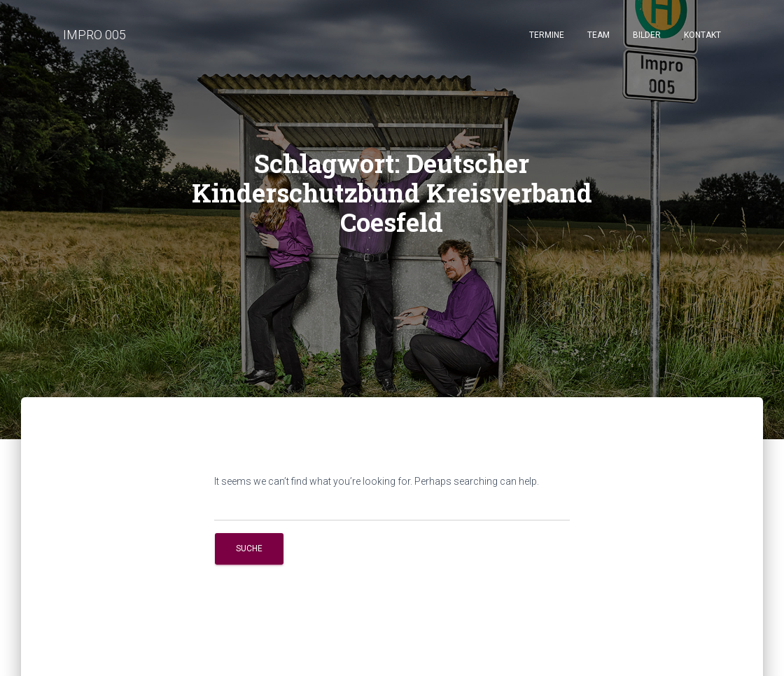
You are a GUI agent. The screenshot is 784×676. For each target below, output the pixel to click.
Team (598, 35)
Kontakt (702, 35)
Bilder (647, 35)
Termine (547, 35)
